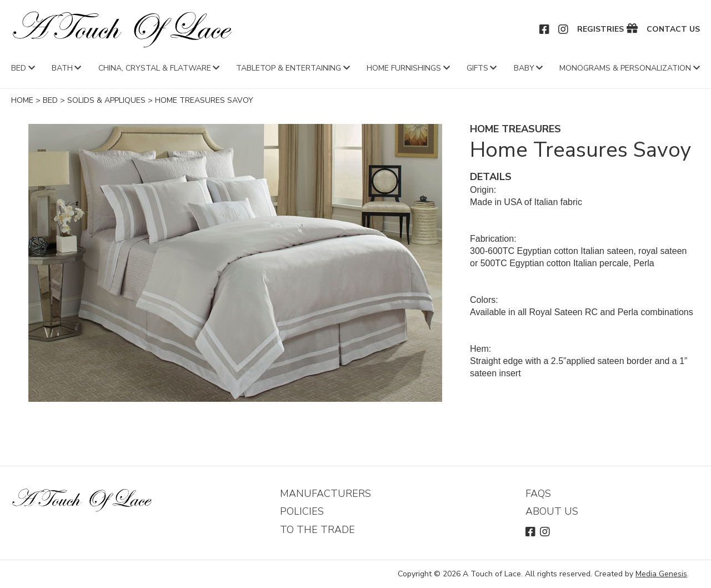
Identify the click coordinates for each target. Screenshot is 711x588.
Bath (62, 68)
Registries (600, 29)
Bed (19, 68)
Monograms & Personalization (625, 68)
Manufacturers (326, 494)
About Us (552, 511)
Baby (524, 68)
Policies (302, 511)
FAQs (538, 494)
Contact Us (673, 29)
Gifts (477, 68)
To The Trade (317, 530)
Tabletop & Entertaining (289, 68)
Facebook (545, 29)
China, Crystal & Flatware (155, 68)
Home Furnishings (404, 68)
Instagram (564, 29)
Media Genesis (661, 574)
